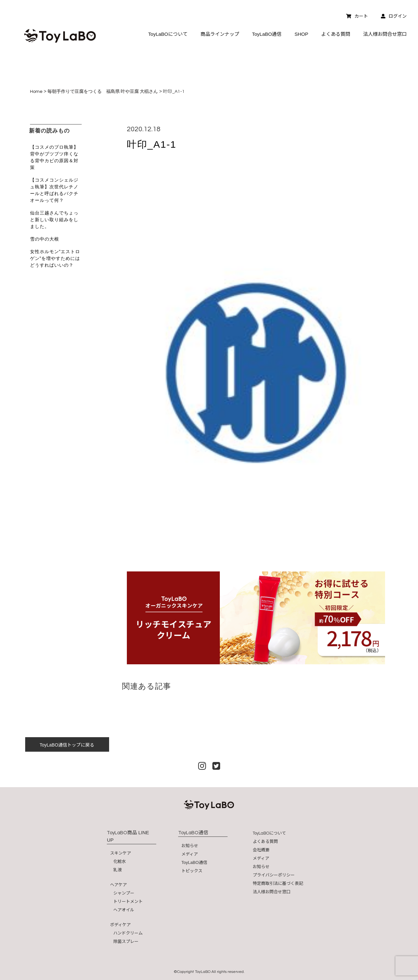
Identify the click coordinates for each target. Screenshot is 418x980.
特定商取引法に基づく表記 (278, 883)
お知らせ (190, 846)
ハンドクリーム (128, 933)
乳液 (117, 870)
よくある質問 (265, 841)
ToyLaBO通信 (194, 862)
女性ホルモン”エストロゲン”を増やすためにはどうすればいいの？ (55, 258)
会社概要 (261, 850)
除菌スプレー (126, 941)
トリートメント (128, 901)
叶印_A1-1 (152, 144)
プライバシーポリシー (274, 875)
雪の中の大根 (45, 239)
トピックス (192, 871)
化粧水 (120, 861)
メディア (190, 854)
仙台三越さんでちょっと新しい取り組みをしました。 (54, 220)
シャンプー (124, 893)
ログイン (394, 16)
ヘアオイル (124, 910)
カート (357, 16)
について (269, 833)
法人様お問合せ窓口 (272, 892)
